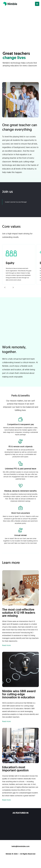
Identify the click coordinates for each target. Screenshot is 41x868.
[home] (9, 4)
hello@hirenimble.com (21, 846)
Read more (6, 645)
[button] (37, 4)
